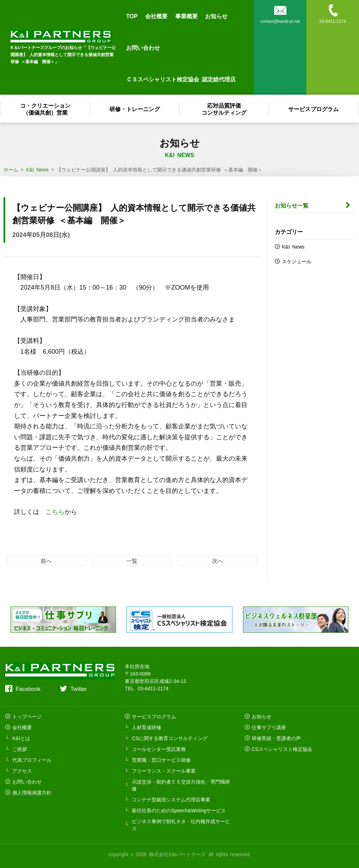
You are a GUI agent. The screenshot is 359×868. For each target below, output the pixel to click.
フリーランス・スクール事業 (164, 771)
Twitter (79, 689)
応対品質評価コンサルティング (224, 109)
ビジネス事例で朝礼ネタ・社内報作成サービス (181, 825)
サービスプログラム (314, 109)
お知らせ (216, 16)
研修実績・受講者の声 (276, 738)
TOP (132, 16)
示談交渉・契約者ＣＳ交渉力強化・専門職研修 (181, 785)
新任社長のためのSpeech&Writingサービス (179, 810)
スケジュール (297, 261)
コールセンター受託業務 (159, 749)
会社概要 (156, 16)
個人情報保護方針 (32, 792)
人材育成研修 (147, 727)
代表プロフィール (32, 760)
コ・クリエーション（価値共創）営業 (46, 109)
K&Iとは (21, 738)
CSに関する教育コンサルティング (170, 738)
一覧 (132, 561)
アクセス (22, 771)
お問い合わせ (143, 47)
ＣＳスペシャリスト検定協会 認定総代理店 (181, 79)
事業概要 (187, 16)
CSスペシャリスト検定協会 (282, 749)
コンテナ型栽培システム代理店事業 (171, 799)
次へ (218, 561)
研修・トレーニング (135, 109)
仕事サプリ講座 (269, 727)
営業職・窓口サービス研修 (161, 760)
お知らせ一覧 (292, 205)
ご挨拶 (20, 749)
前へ (46, 561)
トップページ (27, 716)
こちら (55, 511)
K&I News (293, 246)
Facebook (28, 689)
